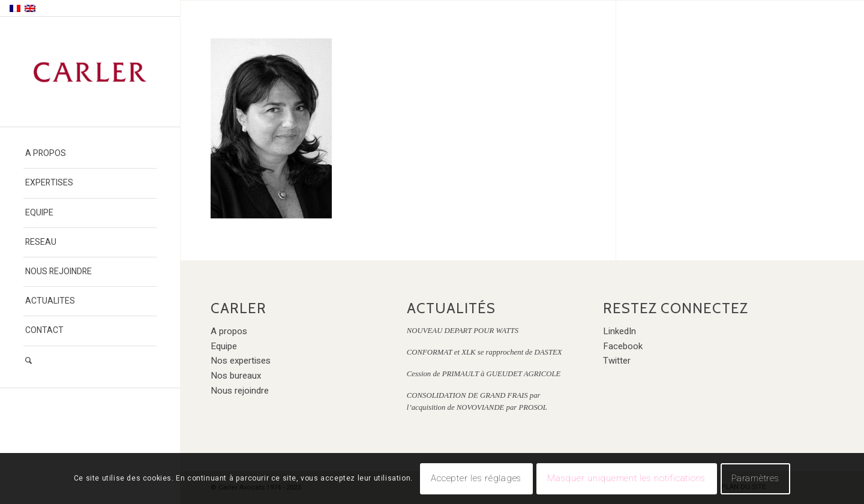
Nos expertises (241, 361)
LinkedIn (619, 331)
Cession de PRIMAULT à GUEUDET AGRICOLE (484, 374)
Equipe (224, 346)
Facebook (623, 346)
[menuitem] (90, 154)
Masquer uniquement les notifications (626, 478)
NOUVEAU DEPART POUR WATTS (463, 331)
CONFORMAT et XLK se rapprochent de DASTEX (484, 352)
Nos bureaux (236, 376)
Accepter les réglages (476, 478)
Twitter (617, 361)
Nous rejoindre (240, 391)
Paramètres (755, 478)
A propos (229, 331)
